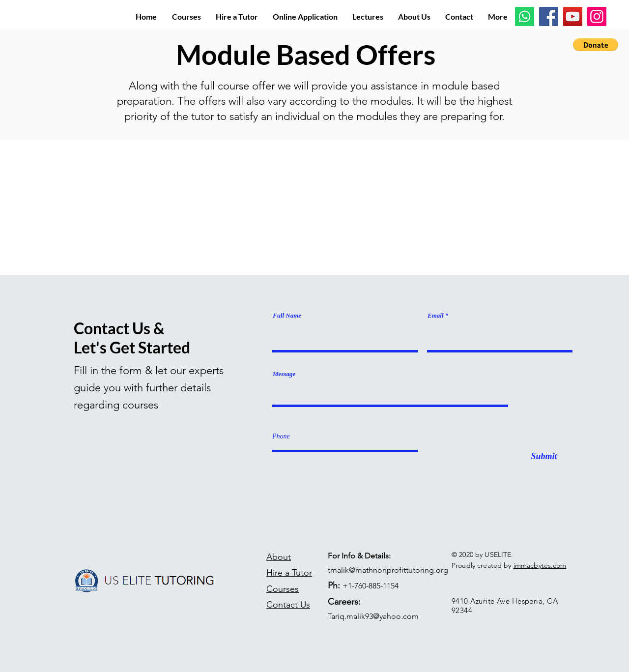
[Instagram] (597, 16)
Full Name (287, 315)
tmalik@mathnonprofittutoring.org (388, 570)
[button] (596, 45)
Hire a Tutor (289, 573)
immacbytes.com (540, 565)
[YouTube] (573, 16)
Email (436, 315)
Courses (283, 589)
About (279, 557)
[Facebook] (549, 16)
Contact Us (288, 605)
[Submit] (544, 456)
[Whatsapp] (525, 16)
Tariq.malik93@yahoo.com (373, 616)
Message (284, 374)
